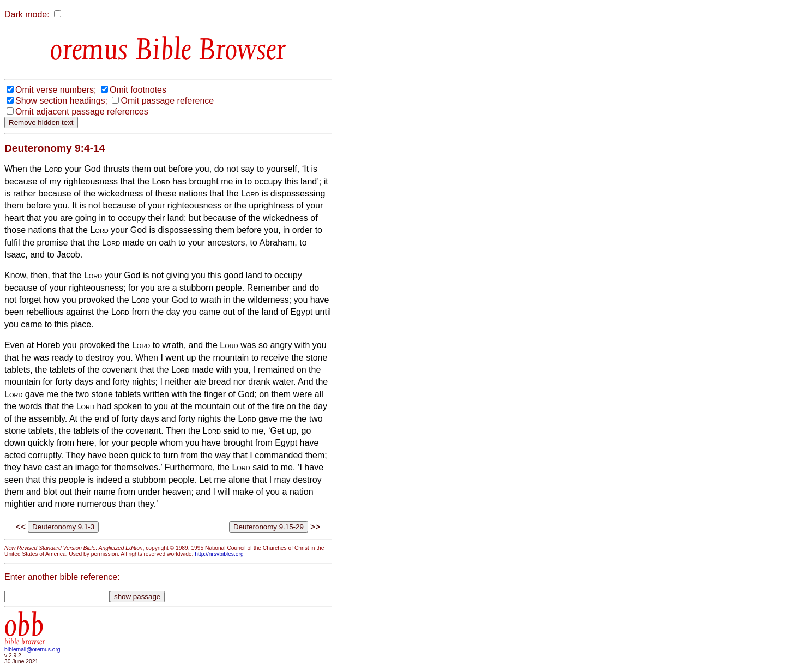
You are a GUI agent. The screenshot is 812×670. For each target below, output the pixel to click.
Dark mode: (27, 14)
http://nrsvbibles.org (219, 554)
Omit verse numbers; (56, 90)
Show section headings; (61, 101)
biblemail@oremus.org (32, 650)
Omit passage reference (167, 101)
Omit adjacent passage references (82, 112)
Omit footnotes (138, 90)
